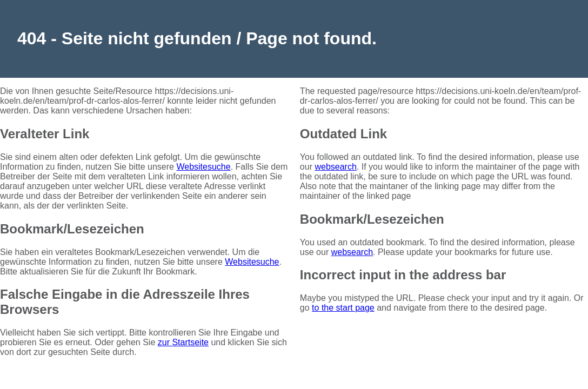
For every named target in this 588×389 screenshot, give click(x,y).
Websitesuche (203, 167)
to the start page (343, 308)
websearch (335, 167)
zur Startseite (183, 342)
